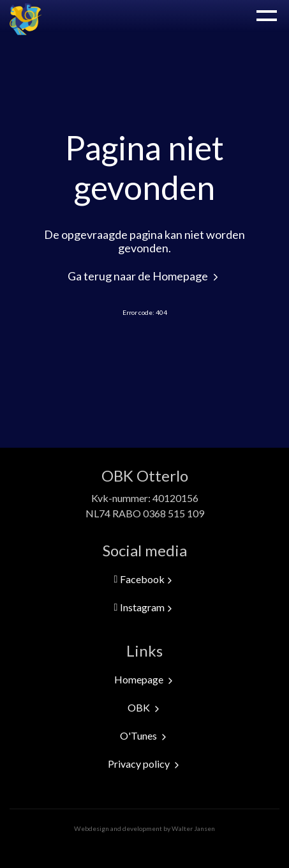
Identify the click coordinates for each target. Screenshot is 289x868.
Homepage (145, 679)
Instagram (145, 607)
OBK (145, 707)
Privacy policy (145, 764)
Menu (267, 16)
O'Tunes (144, 735)
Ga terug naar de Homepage (144, 276)
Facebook (145, 579)
